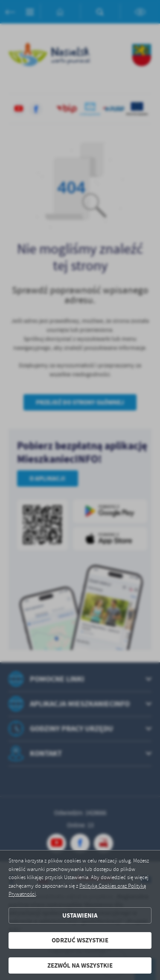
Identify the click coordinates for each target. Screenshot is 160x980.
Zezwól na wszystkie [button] (80, 965)
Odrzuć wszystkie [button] (80, 940)
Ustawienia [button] (80, 915)
